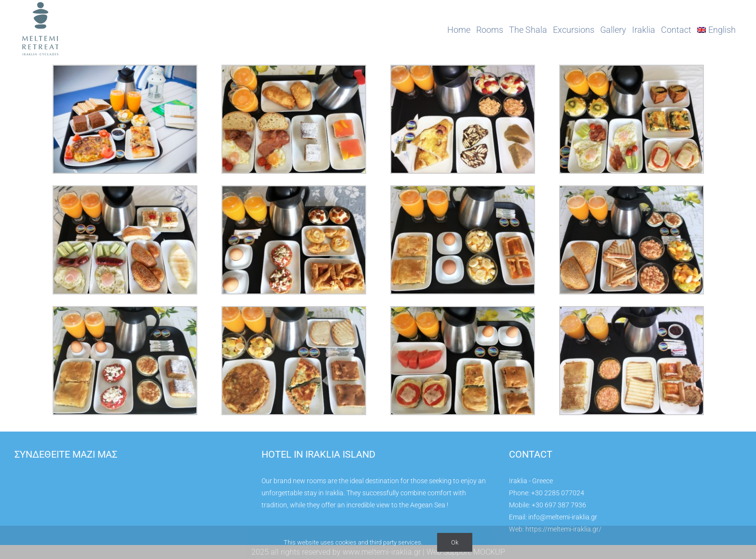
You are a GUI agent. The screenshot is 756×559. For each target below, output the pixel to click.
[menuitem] (716, 30)
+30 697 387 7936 (559, 505)
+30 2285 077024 (558, 493)
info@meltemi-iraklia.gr (563, 517)
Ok (455, 542)
